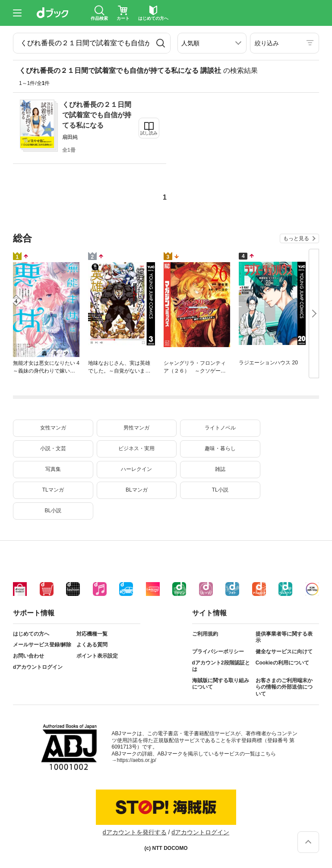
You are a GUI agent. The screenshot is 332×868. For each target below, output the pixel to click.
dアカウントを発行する (135, 832)
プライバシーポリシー (218, 652)
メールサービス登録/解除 (42, 645)
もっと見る (296, 238)
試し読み (149, 133)
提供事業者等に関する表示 (284, 637)
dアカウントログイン (38, 667)
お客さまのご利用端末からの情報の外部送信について (284, 687)
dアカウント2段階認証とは (221, 666)
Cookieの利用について (282, 663)
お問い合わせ (28, 656)
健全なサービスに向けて (284, 652)
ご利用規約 (205, 634)
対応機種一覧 (92, 634)
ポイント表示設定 (97, 656)
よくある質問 (92, 645)
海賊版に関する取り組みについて (221, 684)
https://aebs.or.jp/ (137, 760)
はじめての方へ (31, 634)
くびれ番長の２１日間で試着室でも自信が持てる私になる (97, 115)
